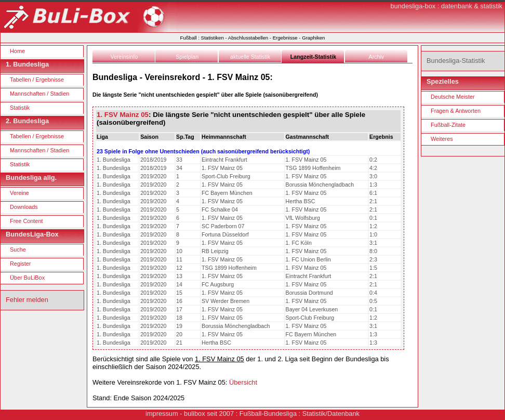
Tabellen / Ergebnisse (37, 80)
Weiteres (442, 139)
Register (21, 264)
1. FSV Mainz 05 (123, 115)
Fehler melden (27, 300)
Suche (18, 250)
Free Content (26, 221)
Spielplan (187, 57)
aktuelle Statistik (250, 57)
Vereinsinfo (124, 57)
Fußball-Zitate (448, 125)
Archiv (377, 57)
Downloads (24, 207)
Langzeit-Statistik (313, 57)
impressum (162, 414)
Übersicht (243, 382)
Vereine (19, 193)
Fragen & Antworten (456, 111)
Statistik (20, 108)
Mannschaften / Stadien (39, 94)
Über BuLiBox (27, 278)
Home (17, 51)
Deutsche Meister (453, 97)
